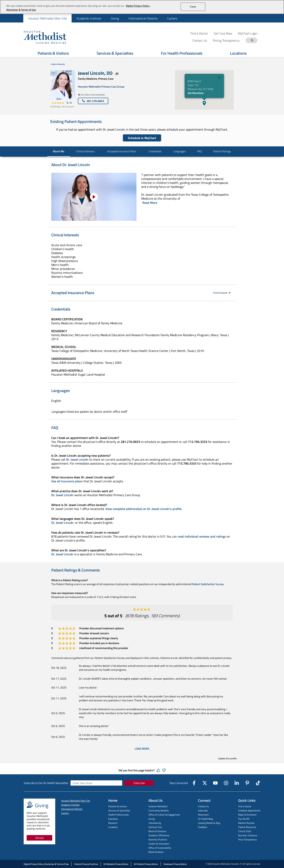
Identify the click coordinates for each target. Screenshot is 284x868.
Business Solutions (248, 835)
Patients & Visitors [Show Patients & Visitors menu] (53, 53)
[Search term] (252, 40)
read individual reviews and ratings (202, 536)
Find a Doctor (199, 33)
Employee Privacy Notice (175, 864)
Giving (115, 18)
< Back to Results (58, 64)
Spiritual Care (155, 827)
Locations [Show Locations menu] (238, 53)
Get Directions (196, 93)
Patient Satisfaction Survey (208, 584)
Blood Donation (156, 852)
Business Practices (158, 839)
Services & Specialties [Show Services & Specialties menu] (115, 53)
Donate (40, 838)
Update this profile (227, 758)
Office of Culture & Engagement (164, 815)
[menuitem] (47, 18)
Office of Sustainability (160, 848)
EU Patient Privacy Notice (146, 864)
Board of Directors (157, 831)
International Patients (143, 18)
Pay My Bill (244, 819)
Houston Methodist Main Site (48, 18)
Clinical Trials (245, 831)
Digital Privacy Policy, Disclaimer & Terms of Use (46, 864)
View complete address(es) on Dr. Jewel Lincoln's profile (143, 509)
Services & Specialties (119, 810)
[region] (142, 7)
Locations (113, 827)
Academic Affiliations (159, 835)
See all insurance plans (67, 481)
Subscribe (139, 783)
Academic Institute (89, 18)
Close (193, 7)
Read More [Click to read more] (150, 203)
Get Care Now (223, 33)
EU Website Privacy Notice (116, 864)
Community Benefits (159, 810)
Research (113, 823)
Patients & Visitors (118, 806)
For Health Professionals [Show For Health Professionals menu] (182, 53)
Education (113, 819)
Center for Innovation (159, 844)
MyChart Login (248, 33)
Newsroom (203, 815)
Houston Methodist (158, 806)
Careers (172, 18)
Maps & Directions (247, 815)
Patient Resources (247, 827)
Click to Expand (222, 293)
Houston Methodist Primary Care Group (101, 87)
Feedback (203, 827)
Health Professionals (119, 815)
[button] (204, 103)
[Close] (219, 78)
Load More (142, 749)
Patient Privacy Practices (86, 864)
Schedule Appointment (249, 810)
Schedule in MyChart (142, 138)
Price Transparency (248, 839)
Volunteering (155, 823)
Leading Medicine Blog (209, 823)
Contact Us (203, 806)
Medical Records (246, 823)
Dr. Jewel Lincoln (77, 459)
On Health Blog (205, 819)
